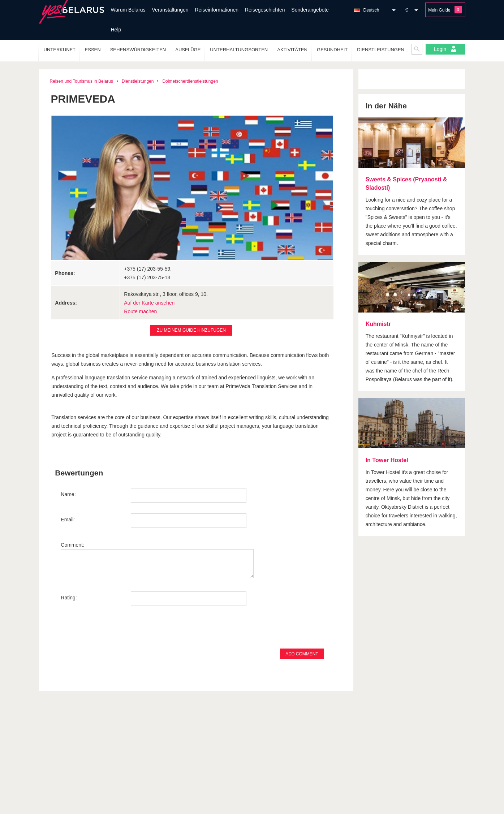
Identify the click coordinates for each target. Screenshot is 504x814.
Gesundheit (332, 50)
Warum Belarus (128, 10)
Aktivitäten (292, 50)
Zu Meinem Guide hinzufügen (191, 330)
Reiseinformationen (217, 10)
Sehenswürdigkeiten (138, 50)
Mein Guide (439, 10)
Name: (68, 494)
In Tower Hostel (387, 460)
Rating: (69, 598)
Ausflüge (188, 50)
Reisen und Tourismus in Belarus (81, 81)
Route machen (140, 311)
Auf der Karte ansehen (149, 303)
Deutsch (371, 10)
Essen (93, 50)
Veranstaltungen (170, 10)
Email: (68, 520)
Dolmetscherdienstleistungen (190, 81)
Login (445, 49)
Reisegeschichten (265, 10)
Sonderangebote (310, 10)
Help (116, 30)
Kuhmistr (378, 324)
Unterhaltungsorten (239, 50)
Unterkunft (60, 50)
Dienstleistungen (381, 50)
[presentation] (116, 631)
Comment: (72, 545)
